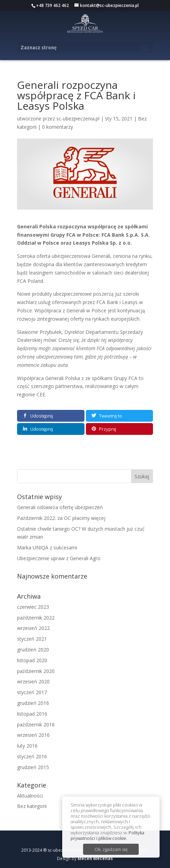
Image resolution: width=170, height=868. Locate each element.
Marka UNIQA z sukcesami (47, 547)
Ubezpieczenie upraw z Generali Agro (59, 558)
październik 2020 (36, 671)
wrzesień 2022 (33, 628)
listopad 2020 (32, 660)
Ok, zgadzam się (111, 849)
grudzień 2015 (33, 767)
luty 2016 (27, 746)
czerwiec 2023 (33, 607)
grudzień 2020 (33, 650)
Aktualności (30, 796)
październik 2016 (36, 724)
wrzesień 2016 (33, 735)
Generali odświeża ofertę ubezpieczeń (60, 507)
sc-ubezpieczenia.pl (78, 119)
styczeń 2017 (32, 692)
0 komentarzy (58, 127)
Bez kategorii (32, 806)
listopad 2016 (32, 714)
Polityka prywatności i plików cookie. (107, 835)
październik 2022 (36, 618)
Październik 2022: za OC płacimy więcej (61, 518)
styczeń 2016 (32, 756)
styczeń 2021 (32, 639)
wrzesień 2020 (33, 681)
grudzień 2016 (33, 703)
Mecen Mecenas (95, 858)
